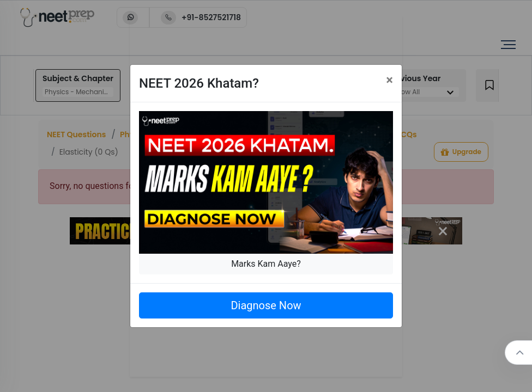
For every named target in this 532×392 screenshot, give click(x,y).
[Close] (389, 80)
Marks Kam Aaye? (266, 264)
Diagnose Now (266, 305)
